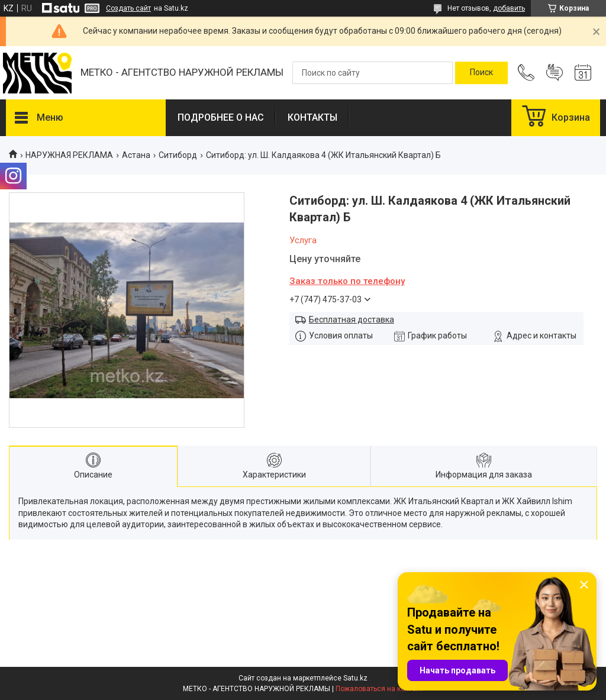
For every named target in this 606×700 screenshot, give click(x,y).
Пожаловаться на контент (379, 689)
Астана (136, 155)
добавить (509, 8)
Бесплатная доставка (352, 320)
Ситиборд (178, 155)
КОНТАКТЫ (312, 117)
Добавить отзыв (555, 73)
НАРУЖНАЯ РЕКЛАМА (69, 155)
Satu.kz (355, 678)
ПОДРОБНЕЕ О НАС (221, 117)
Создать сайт (128, 8)
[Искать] (481, 73)
